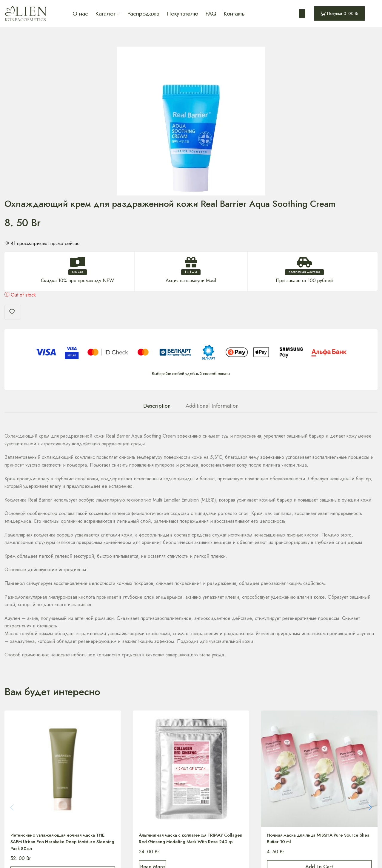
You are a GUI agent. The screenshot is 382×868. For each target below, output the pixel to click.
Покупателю (182, 13)
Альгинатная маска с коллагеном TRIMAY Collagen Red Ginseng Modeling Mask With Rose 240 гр (187, 680)
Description (157, 243)
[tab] (157, 243)
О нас (80, 13)
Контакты (235, 13)
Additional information (212, 243)
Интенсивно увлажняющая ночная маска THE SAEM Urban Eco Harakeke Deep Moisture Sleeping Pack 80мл (62, 680)
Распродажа (143, 13)
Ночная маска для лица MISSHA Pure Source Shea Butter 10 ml (317, 676)
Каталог (108, 13)
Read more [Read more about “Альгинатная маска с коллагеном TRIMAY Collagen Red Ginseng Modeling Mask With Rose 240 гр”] (161, 713)
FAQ (211, 13)
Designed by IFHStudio (257, 856)
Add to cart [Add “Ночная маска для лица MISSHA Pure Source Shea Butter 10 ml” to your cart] (319, 706)
